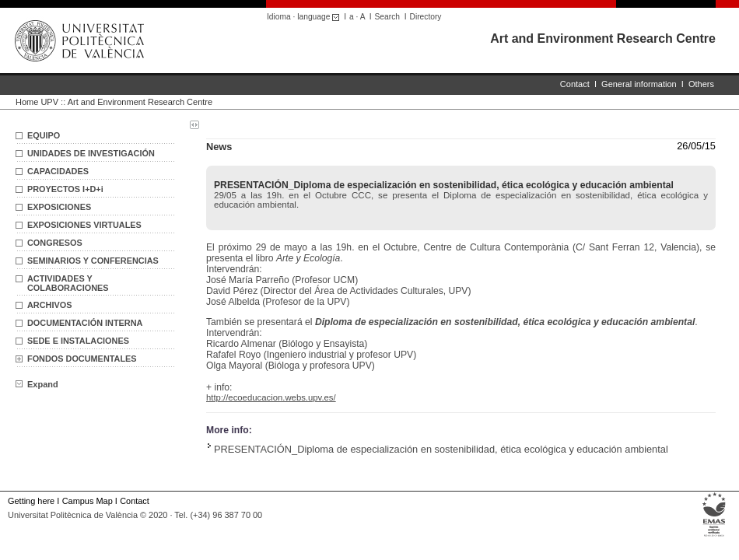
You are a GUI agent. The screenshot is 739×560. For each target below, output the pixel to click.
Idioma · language (305, 17)
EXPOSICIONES (59, 207)
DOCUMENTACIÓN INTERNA (85, 323)
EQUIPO (44, 135)
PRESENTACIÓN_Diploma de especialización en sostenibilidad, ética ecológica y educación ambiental (441, 449)
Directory (426, 17)
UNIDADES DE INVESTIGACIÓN (91, 153)
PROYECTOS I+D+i (65, 189)
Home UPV (37, 102)
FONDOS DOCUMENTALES (82, 359)
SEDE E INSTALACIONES (78, 341)
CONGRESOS (55, 243)
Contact (575, 84)
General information (639, 84)
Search (387, 17)
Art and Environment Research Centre (603, 38)
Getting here (31, 501)
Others (701, 84)
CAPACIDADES (58, 171)
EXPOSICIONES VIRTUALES (84, 225)
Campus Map (88, 501)
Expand (37, 384)
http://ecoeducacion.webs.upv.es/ (271, 397)
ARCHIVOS (49, 305)
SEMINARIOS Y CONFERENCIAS (93, 261)
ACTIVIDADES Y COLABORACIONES (68, 283)
